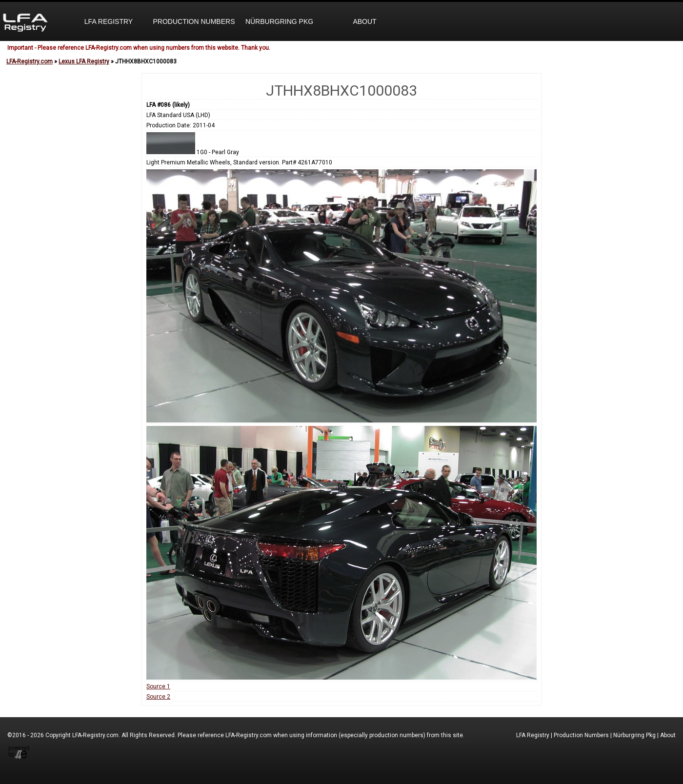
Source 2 (158, 697)
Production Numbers (194, 21)
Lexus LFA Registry (84, 61)
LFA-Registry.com (30, 61)
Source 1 (158, 686)
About (364, 21)
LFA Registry (109, 21)
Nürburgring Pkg (279, 21)
